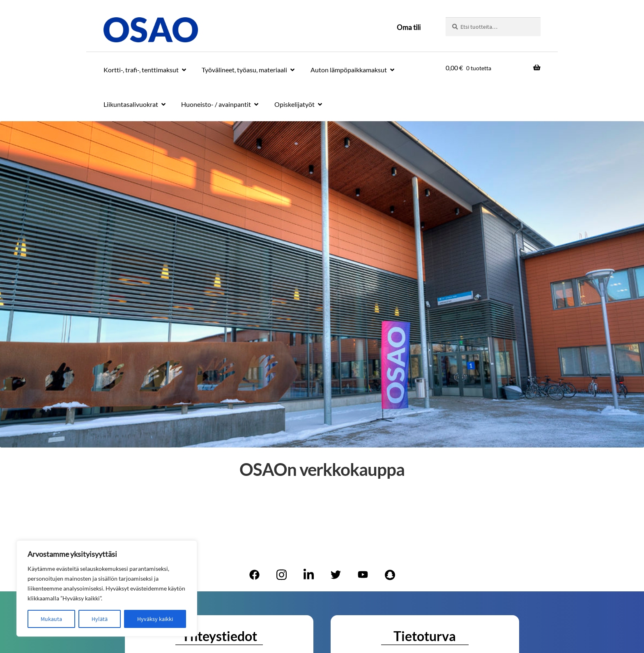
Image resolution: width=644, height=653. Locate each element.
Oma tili (409, 27)
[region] (107, 588)
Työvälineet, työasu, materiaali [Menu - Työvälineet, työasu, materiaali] (244, 70)
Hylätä (100, 619)
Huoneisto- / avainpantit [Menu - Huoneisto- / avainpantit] (216, 104)
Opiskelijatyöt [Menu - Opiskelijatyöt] (294, 104)
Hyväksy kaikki (155, 619)
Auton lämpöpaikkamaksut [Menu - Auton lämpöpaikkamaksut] (349, 70)
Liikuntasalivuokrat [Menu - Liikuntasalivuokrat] (131, 104)
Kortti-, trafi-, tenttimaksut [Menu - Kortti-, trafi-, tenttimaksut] (141, 70)
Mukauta (51, 619)
